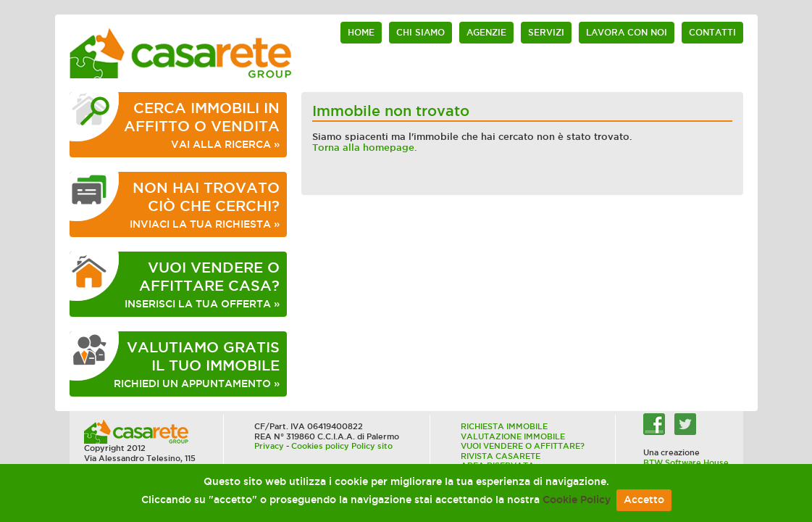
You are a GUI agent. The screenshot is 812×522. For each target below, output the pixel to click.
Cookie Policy (577, 500)
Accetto (644, 500)
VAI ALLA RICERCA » (202, 125)
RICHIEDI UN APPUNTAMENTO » (197, 364)
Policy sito (372, 446)
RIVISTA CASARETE (501, 456)
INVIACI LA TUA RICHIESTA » (205, 204)
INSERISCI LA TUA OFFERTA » (202, 284)
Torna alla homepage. (364, 148)
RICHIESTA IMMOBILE (504, 426)
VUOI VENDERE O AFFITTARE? (523, 446)
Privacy (269, 446)
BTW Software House (686, 463)
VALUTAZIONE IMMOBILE (513, 436)
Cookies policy (320, 446)
